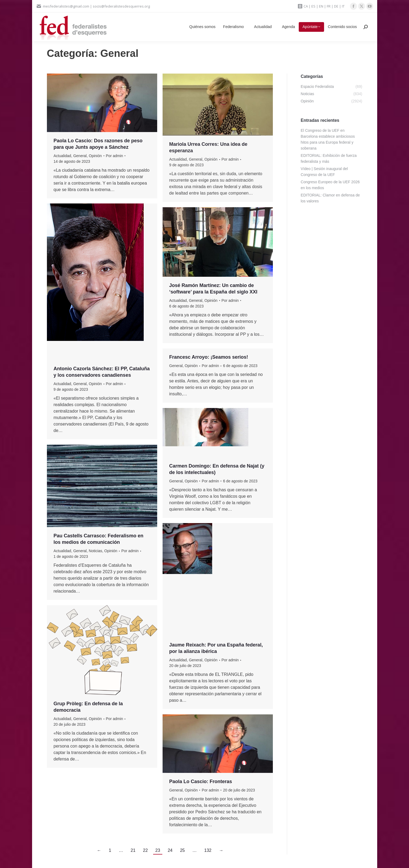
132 (208, 850)
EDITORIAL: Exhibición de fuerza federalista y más (329, 158)
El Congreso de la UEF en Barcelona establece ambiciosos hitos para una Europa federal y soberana (328, 139)
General (80, 156)
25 (183, 850)
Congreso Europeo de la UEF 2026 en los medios (330, 185)
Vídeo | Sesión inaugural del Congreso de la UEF (324, 172)
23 (158, 850)
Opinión (95, 156)
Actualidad (62, 156)
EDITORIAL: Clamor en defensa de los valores (330, 198)
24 (170, 850)
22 (145, 850)
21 (133, 850)
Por (115, 156)
